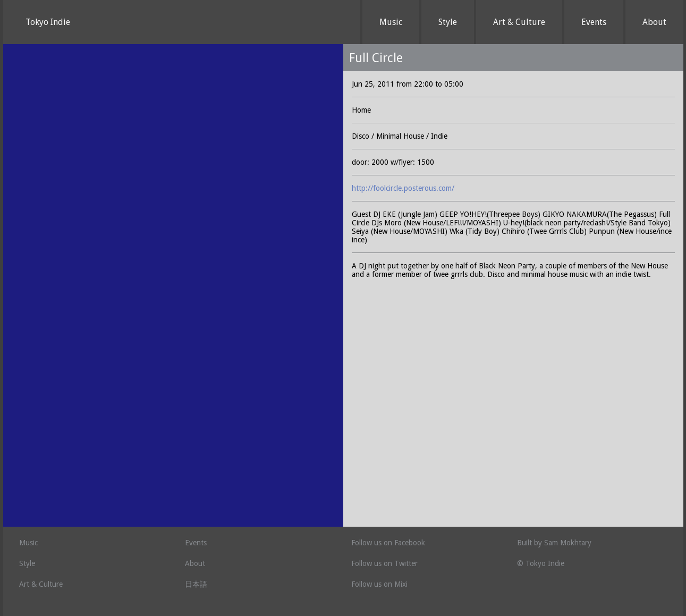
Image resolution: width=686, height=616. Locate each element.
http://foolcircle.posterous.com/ (403, 188)
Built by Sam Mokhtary (554, 543)
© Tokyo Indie (541, 563)
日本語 (196, 584)
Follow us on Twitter (384, 563)
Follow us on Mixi (379, 584)
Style (448, 22)
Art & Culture (519, 22)
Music (391, 22)
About (654, 22)
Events (594, 22)
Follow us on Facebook (388, 543)
